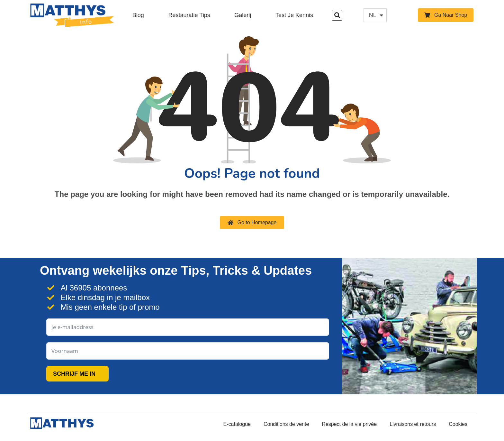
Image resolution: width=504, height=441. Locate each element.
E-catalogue (237, 424)
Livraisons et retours (413, 424)
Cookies (458, 424)
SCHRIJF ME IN (74, 374)
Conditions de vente (286, 424)
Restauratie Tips (189, 15)
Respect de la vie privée (349, 424)
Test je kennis (294, 15)
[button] (337, 15)
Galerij (243, 15)
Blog (138, 15)
